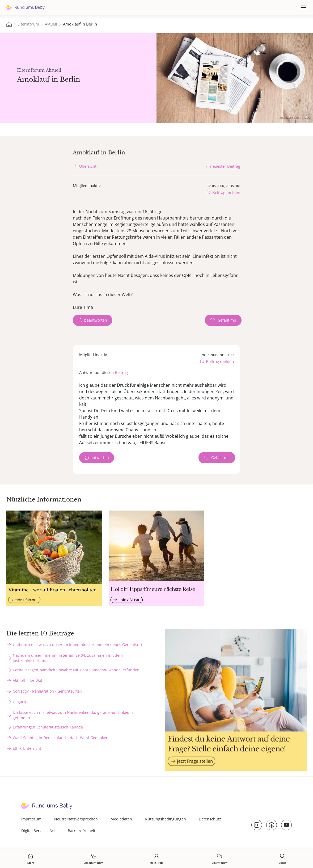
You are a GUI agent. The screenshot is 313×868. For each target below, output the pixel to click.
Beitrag (121, 372)
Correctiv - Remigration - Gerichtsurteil (47, 691)
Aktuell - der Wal (28, 681)
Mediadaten (121, 819)
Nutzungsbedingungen (165, 819)
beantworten (96, 320)
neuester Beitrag (225, 166)
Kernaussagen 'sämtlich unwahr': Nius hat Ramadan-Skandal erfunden (76, 670)
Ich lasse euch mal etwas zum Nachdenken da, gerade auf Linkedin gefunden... (73, 715)
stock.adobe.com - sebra (295, 117)
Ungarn (19, 702)
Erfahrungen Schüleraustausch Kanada (48, 727)
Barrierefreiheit (82, 831)
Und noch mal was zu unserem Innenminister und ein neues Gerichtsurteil (80, 645)
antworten (100, 458)
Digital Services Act (38, 831)
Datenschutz (210, 819)
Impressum (31, 819)
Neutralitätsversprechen (76, 819)
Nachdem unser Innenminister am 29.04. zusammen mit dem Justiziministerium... (68, 658)
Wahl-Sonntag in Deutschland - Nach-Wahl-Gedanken (61, 738)
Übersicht (88, 166)
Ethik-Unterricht (27, 748)
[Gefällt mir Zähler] (223, 320)
